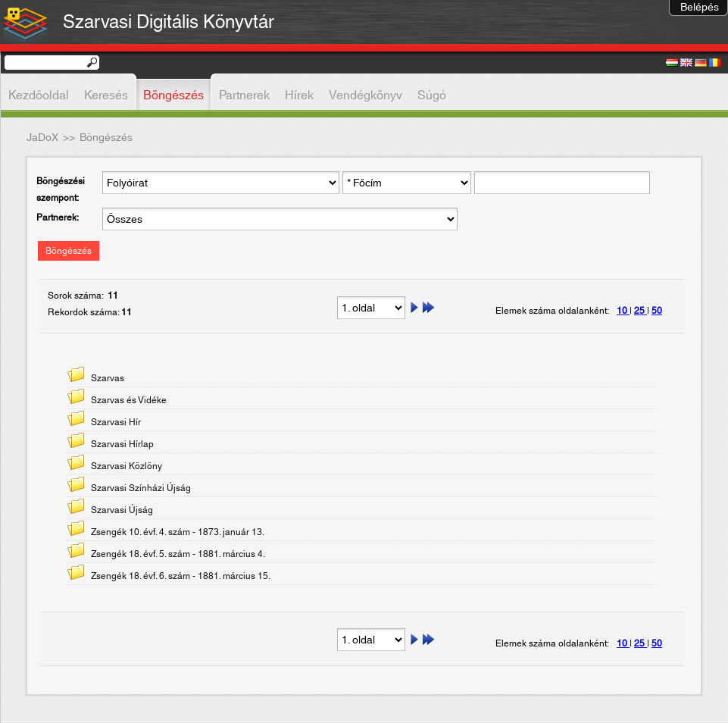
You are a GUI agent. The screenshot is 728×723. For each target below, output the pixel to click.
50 (657, 311)
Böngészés (69, 251)
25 (641, 311)
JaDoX (42, 138)
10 (623, 311)
